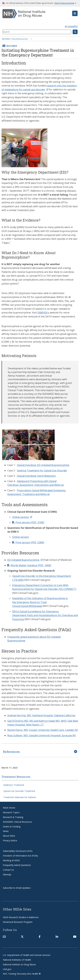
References (11, 752)
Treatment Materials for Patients (20, 797)
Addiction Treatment (14, 785)
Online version (21, 537)
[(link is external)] (22, 937)
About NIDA (9, 836)
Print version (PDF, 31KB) (30, 522)
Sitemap (7, 874)
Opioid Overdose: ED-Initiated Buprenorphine (43, 465)
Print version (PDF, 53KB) (30, 542)
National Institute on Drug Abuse (19, 964)
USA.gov (7, 969)
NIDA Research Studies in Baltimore (21, 917)
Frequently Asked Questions (17, 865)
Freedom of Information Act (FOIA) (20, 856)
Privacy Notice (10, 840)
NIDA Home (9, 808)
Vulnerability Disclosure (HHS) (18, 851)
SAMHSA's (43, 313)
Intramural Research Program (18, 922)
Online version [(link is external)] (22, 517)
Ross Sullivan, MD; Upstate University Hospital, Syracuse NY (42, 735)
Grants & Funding (12, 827)
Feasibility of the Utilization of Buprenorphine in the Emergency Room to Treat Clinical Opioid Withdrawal (40, 602)
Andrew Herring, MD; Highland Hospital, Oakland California (41, 715)
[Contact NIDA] (4, 937)
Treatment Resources (16, 777)
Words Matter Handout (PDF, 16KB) (31, 565)
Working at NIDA (11, 860)
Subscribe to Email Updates (17, 888)
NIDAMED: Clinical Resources (15, 39)
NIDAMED (12, 46)
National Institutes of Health (17, 960)
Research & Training (13, 817)
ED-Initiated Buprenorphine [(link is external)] (25, 560)
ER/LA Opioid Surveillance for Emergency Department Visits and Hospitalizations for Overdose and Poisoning (45, 615)
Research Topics (11, 812)
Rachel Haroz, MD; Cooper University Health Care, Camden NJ (43, 730)
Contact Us (8, 870)
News (6, 831)
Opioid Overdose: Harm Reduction (36, 476)
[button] (75, 13)
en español (71, 26)
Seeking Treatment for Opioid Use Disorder (42, 471)
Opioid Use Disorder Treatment (19, 791)
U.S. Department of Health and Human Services (27, 955)
